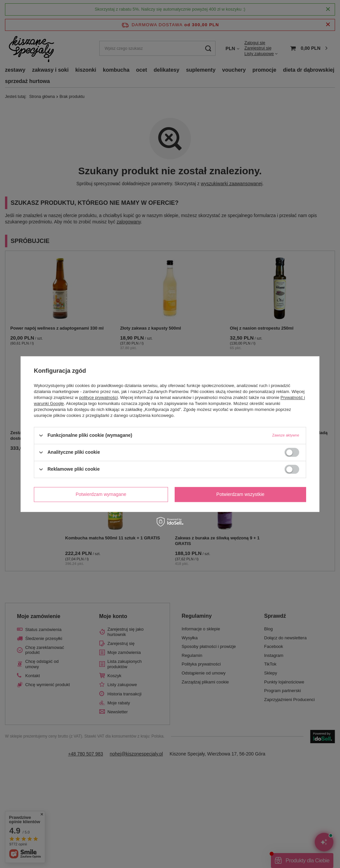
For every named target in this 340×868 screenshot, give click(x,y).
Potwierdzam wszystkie (241, 494)
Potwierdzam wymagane (101, 494)
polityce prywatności (99, 397)
